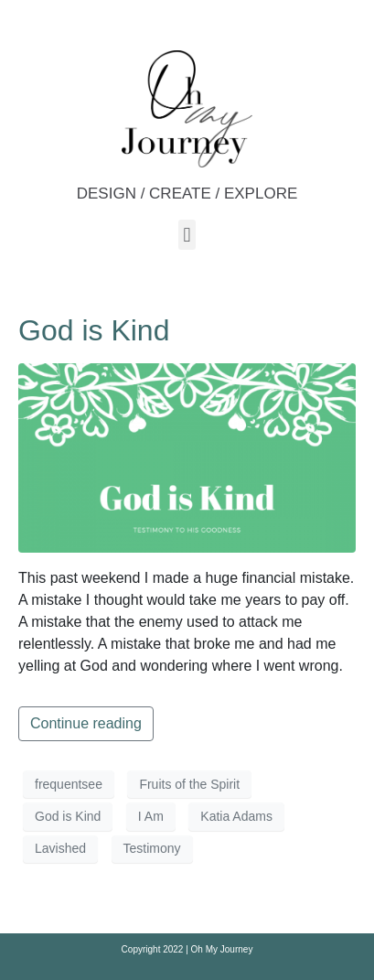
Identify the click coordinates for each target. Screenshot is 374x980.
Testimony (152, 848)
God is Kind (94, 330)
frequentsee (69, 784)
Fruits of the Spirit (189, 784)
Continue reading (86, 723)
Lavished (60, 848)
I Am (151, 816)
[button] (187, 235)
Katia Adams (236, 816)
